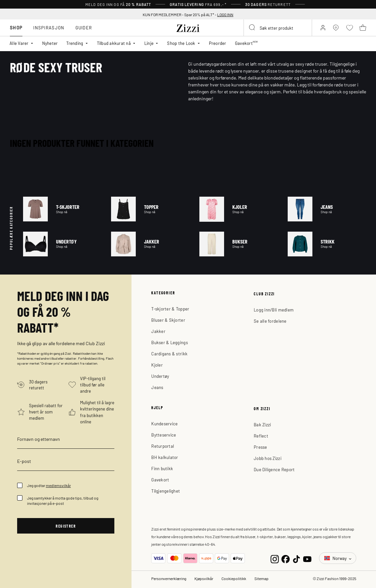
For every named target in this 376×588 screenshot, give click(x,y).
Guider (84, 28)
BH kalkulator (165, 457)
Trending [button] (75, 43)
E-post (24, 461)
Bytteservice (164, 435)
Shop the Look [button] (181, 43)
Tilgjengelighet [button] (166, 491)
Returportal (163, 446)
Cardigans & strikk (169, 354)
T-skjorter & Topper (170, 309)
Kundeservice (164, 424)
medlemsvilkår (58, 485)
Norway (336, 558)
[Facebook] (286, 558)
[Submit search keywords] (252, 28)
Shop (16, 28)
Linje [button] (149, 43)
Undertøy (62, 244)
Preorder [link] (218, 43)
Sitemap (261, 578)
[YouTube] (307, 558)
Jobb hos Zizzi (268, 458)
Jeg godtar (49, 485)
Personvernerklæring (169, 578)
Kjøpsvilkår (204, 578)
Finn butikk (162, 468)
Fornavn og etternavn (39, 439)
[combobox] (278, 28)
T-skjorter (62, 209)
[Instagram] (275, 558)
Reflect (261, 436)
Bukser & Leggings (169, 342)
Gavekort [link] (246, 43)
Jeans (327, 209)
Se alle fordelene (270, 321)
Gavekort (160, 480)
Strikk (327, 244)
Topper (150, 209)
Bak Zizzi (262, 425)
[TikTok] (296, 558)
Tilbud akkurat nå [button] (114, 43)
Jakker (150, 244)
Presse (260, 447)
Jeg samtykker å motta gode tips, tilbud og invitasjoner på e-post (63, 501)
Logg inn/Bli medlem (274, 310)
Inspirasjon (49, 28)
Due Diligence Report (274, 469)
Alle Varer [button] (19, 43)
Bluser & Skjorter (168, 320)
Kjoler (239, 209)
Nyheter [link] (50, 43)
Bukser (239, 244)
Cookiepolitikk (234, 578)
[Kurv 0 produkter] (363, 28)
